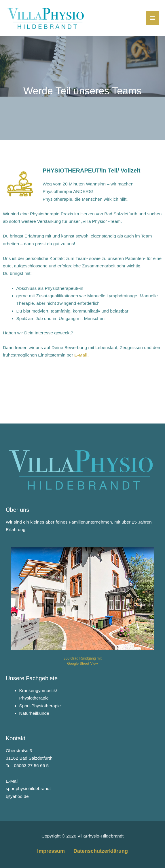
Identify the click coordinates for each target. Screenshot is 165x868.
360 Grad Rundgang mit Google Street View (82, 661)
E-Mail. (81, 355)
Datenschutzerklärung (101, 851)
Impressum (51, 851)
